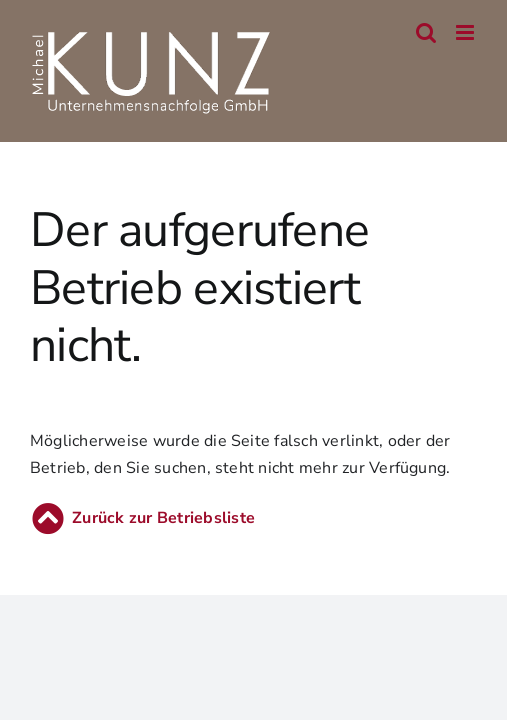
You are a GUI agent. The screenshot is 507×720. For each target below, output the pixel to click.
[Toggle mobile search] (426, 32)
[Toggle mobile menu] (466, 32)
